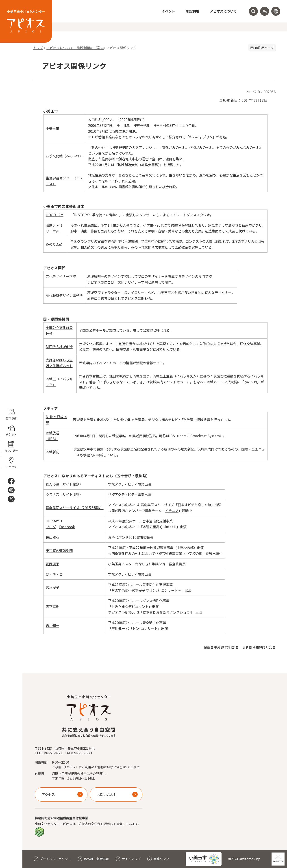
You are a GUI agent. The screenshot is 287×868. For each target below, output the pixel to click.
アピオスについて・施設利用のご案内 (75, 48)
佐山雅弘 (52, 537)
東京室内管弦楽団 (59, 550)
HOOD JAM (55, 215)
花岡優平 (52, 564)
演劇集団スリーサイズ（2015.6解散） (75, 508)
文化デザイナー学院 (61, 276)
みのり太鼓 (54, 244)
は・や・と (54, 574)
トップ (38, 48)
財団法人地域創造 (59, 347)
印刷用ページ (264, 48)
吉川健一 (52, 625)
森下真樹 (52, 606)
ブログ (51, 527)
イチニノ (172, 510)
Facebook (67, 527)
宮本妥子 (52, 587)
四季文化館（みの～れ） (64, 156)
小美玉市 (52, 128)
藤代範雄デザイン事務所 (64, 295)
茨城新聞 (52, 452)
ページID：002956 (261, 92)
